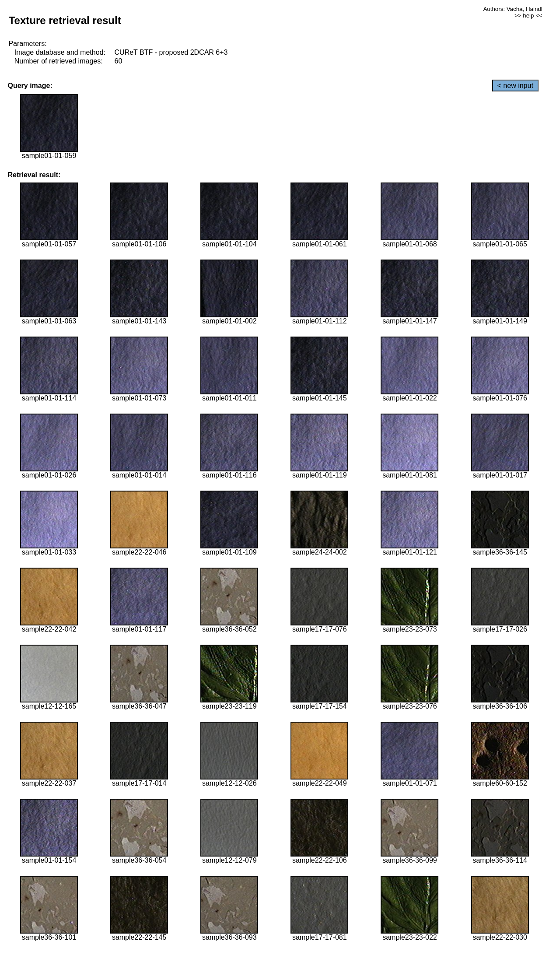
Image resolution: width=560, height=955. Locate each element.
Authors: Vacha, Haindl (513, 9)
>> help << (528, 16)
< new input (515, 86)
